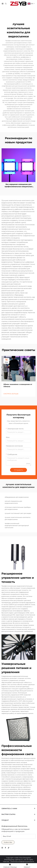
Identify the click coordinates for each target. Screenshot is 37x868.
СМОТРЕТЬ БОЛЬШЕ (11, 394)
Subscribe (8, 842)
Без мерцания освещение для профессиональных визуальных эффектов (18, 186)
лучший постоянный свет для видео (18, 513)
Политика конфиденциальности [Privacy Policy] (22, 862)
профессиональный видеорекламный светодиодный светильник (17, 525)
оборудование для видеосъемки (17, 497)
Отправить (18, 470)
